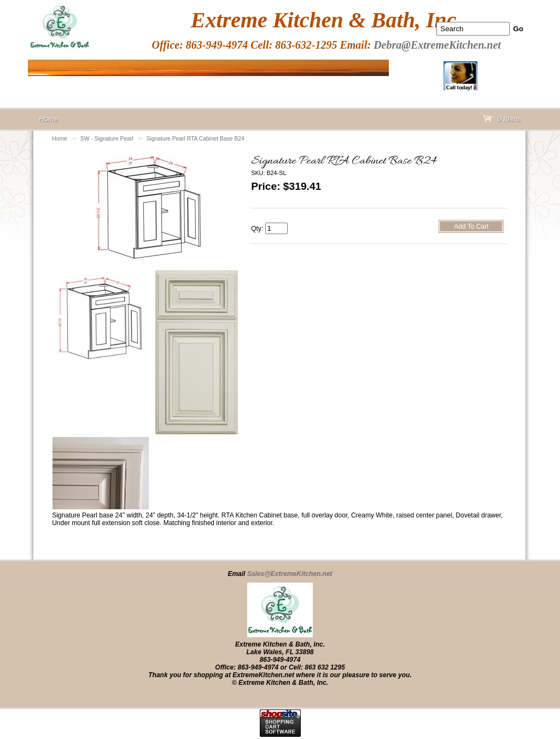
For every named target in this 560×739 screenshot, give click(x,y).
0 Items (502, 121)
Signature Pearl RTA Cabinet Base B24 (196, 139)
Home (60, 139)
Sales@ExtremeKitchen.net (290, 574)
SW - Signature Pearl (107, 139)
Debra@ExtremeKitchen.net (437, 45)
